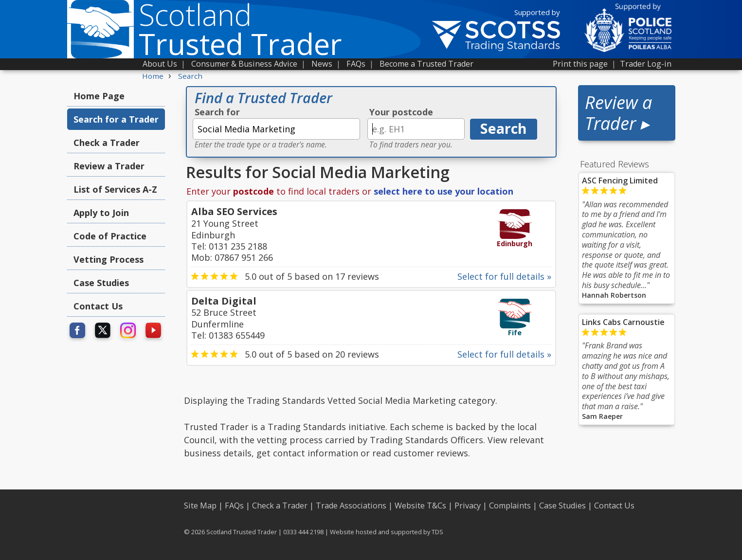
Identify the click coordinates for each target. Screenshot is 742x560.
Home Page (99, 96)
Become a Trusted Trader (426, 64)
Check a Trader (107, 143)
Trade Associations (351, 506)
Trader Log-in (646, 64)
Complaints (510, 506)
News (322, 64)
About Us (160, 64)
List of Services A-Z (115, 189)
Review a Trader (109, 166)
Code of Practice (110, 236)
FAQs (356, 64)
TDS (437, 532)
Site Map (200, 506)
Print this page (580, 64)
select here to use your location (443, 191)
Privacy (468, 506)
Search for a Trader (116, 119)
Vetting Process (109, 259)
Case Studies (101, 283)
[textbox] (276, 129)
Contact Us (98, 306)
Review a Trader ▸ (618, 113)
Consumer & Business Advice (244, 64)
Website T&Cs (420, 506)
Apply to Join (101, 213)
